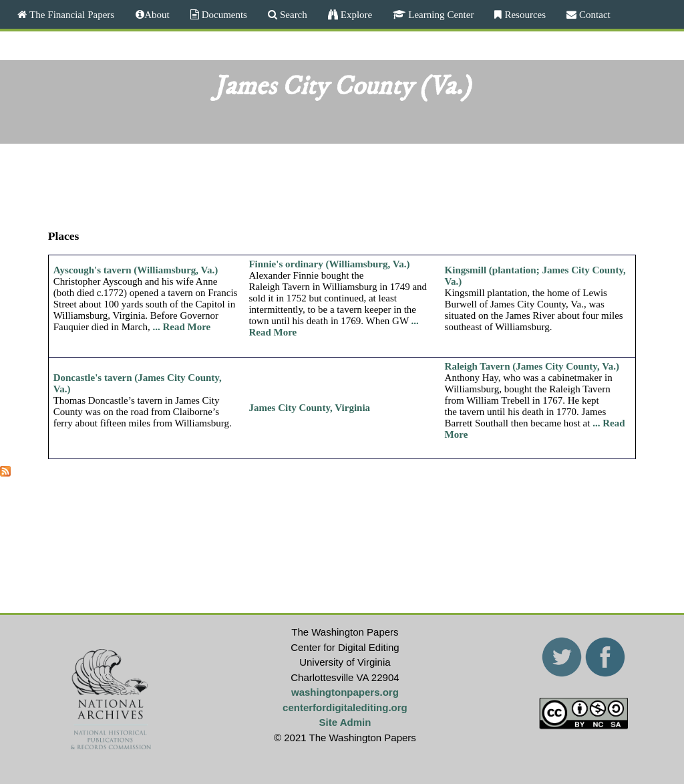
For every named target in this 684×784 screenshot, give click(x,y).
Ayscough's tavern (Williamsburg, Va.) (136, 270)
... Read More (181, 327)
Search (292, 14)
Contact (593, 14)
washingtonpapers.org (345, 692)
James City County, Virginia (309, 408)
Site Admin (345, 722)
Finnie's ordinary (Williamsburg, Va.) (329, 264)
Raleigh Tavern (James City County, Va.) (532, 366)
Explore (355, 14)
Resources (524, 14)
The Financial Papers (70, 14)
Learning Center (440, 14)
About (157, 14)
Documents (223, 14)
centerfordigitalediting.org (345, 707)
